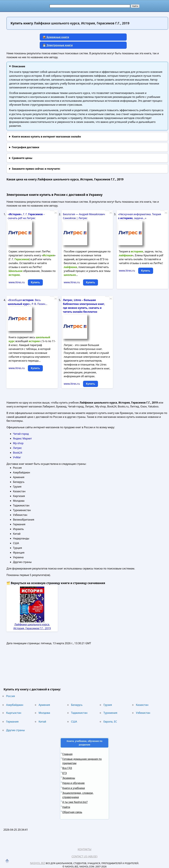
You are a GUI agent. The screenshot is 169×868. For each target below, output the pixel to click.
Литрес (17, 448)
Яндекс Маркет (22, 438)
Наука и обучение (73, 783)
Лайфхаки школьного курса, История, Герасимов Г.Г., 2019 (32, 626)
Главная (67, 754)
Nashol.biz (38, 863)
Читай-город (21, 434)
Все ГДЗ (67, 768)
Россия (11, 696)
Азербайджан (15, 705)
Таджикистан (79, 713)
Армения (44, 705)
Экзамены (69, 778)
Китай (42, 722)
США (74, 722)
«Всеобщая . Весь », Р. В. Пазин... (27, 302)
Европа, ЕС (110, 722)
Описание (18, 66)
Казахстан (142, 705)
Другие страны (15, 730)
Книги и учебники (74, 788)
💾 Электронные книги (58, 45)
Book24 (18, 453)
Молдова (44, 713)
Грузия (108, 705)
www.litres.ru (17, 282)
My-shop (18, 443)
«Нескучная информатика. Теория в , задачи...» (140, 216)
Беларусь (77, 705)
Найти (66, 807)
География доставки (26, 147)
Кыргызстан (14, 713)
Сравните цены (22, 158)
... (56, 212)
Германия (12, 722)
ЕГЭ (64, 773)
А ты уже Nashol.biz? (75, 802)
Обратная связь (72, 812)
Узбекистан (143, 713)
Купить (35, 282)
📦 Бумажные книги (56, 37)
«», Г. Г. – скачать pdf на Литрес (26, 216)
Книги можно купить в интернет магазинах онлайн (46, 137)
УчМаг (17, 457)
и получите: (36, 169)
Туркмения (110, 713)
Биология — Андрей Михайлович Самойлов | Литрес (84, 216)
